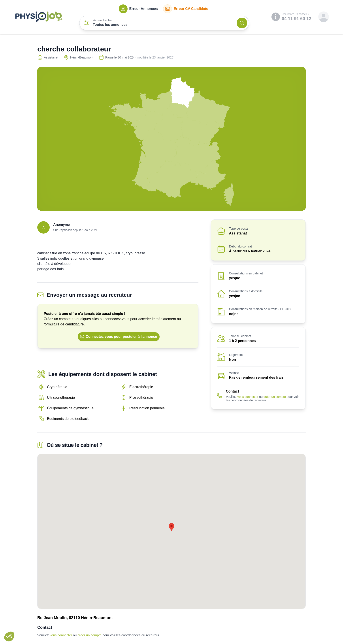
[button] (9, 636)
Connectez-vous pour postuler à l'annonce (118, 337)
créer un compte (275, 397)
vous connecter (248, 397)
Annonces (138, 9)
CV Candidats (186, 9)
